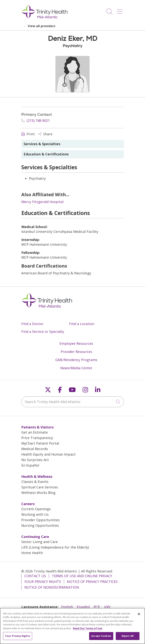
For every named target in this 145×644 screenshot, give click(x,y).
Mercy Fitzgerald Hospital (42, 202)
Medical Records (35, 449)
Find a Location (82, 324)
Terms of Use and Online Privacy (82, 576)
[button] (120, 10)
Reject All (128, 638)
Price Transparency (37, 438)
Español (83, 607)
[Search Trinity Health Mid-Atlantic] (73, 402)
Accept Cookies (101, 638)
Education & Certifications (46, 154)
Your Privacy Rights (43, 582)
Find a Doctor (32, 324)
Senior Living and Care (40, 542)
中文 (97, 607)
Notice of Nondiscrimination (52, 587)
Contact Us (35, 576)
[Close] (139, 616)
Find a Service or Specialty (43, 331)
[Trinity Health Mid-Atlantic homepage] (45, 18)
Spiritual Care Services (40, 487)
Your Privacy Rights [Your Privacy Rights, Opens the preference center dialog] (18, 638)
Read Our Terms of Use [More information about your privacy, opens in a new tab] (88, 630)
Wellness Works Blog (38, 493)
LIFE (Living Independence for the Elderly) (55, 547)
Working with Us (35, 514)
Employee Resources (76, 343)
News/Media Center (76, 368)
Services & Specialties (42, 144)
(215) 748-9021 (36, 120)
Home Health (32, 553)
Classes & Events (35, 482)
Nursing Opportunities (40, 525)
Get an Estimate (34, 432)
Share (45, 134)
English (67, 607)
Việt (107, 607)
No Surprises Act (35, 460)
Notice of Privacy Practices (92, 582)
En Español (30, 465)
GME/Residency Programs (76, 360)
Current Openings (36, 509)
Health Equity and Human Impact (48, 454)
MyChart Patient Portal (40, 443)
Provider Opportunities (40, 520)
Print (28, 134)
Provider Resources (76, 352)
